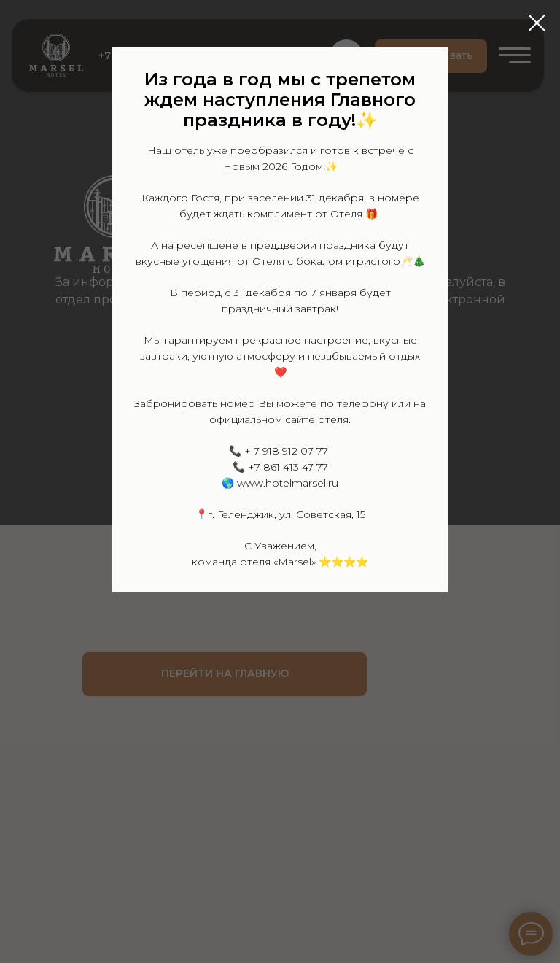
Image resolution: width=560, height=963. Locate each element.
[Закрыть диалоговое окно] (537, 23)
